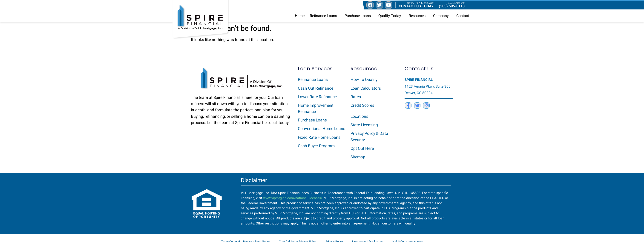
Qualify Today (391, 16)
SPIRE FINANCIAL (419, 80)
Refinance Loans (325, 16)
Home (300, 16)
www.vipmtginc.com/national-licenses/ (293, 198)
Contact (463, 16)
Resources (418, 16)
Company (442, 16)
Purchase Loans (359, 16)
